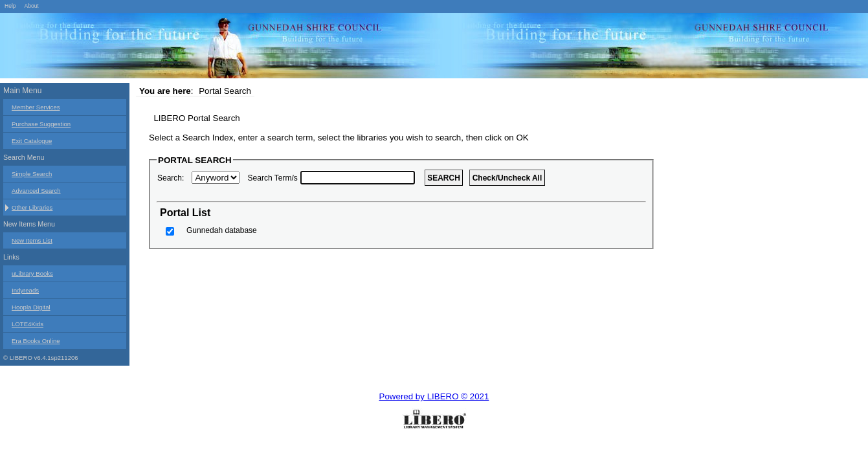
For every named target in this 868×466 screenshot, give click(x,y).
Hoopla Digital (31, 307)
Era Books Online (36, 341)
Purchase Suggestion (41, 124)
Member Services (36, 107)
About (31, 6)
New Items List (32, 240)
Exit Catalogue (32, 141)
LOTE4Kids (28, 324)
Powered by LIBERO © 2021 (434, 396)
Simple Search (32, 174)
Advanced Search (36, 191)
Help (10, 6)
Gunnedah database (222, 230)
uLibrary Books (32, 273)
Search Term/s (273, 178)
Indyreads (25, 290)
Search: (171, 178)
